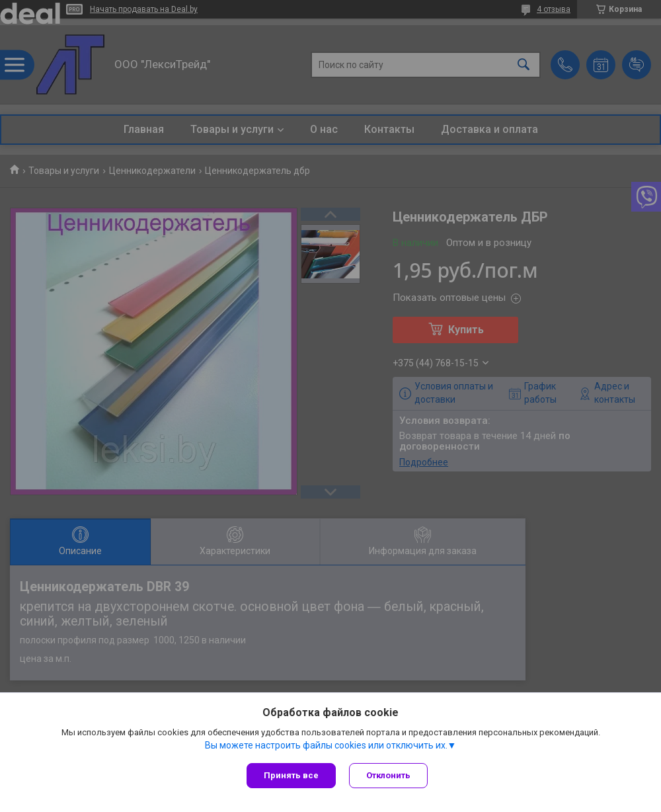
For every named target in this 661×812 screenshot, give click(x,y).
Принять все (291, 775)
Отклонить (388, 775)
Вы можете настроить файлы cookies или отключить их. (326, 745)
